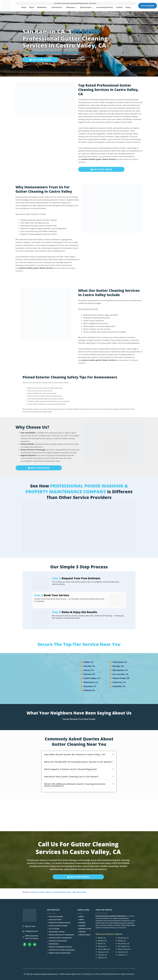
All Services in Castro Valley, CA (41, 892)
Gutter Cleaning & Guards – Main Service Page (70, 892)
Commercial (57, 7)
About (32, 7)
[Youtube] (35, 944)
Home (24, 7)
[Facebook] (25, 944)
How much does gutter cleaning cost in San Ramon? (71, 777)
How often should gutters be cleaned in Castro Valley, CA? (75, 755)
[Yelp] (30, 944)
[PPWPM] (79, 815)
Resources (71, 7)
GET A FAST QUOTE (40, 60)
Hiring (128, 7)
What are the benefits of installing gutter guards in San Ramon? (78, 762)
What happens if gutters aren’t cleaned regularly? (71, 769)
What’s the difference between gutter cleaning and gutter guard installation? (75, 785)
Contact (119, 7)
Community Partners (105, 7)
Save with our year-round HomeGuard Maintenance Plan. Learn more (75, 3)
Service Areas (86, 7)
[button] (79, 755)
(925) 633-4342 (76, 60)
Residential (42, 7)
